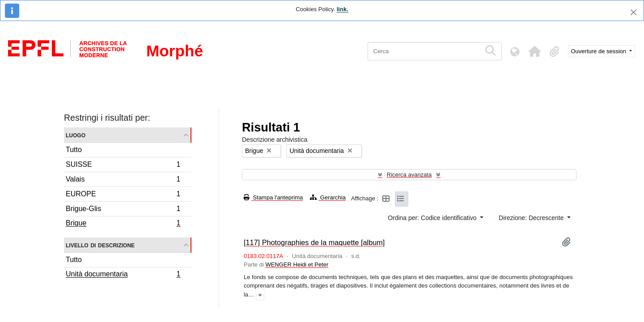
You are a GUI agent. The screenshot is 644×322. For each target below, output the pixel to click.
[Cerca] (424, 51)
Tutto (74, 150)
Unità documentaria (123, 275)
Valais (123, 180)
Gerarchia (328, 197)
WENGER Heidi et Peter (297, 265)
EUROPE (123, 195)
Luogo (76, 135)
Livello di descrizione (100, 245)
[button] (535, 51)
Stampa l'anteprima (273, 197)
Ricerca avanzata (409, 175)
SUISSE (123, 166)
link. (343, 9)
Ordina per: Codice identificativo (433, 218)
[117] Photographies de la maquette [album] (314, 242)
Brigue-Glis (123, 210)
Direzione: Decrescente (532, 218)
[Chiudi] (633, 12)
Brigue (123, 224)
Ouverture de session (600, 51)
